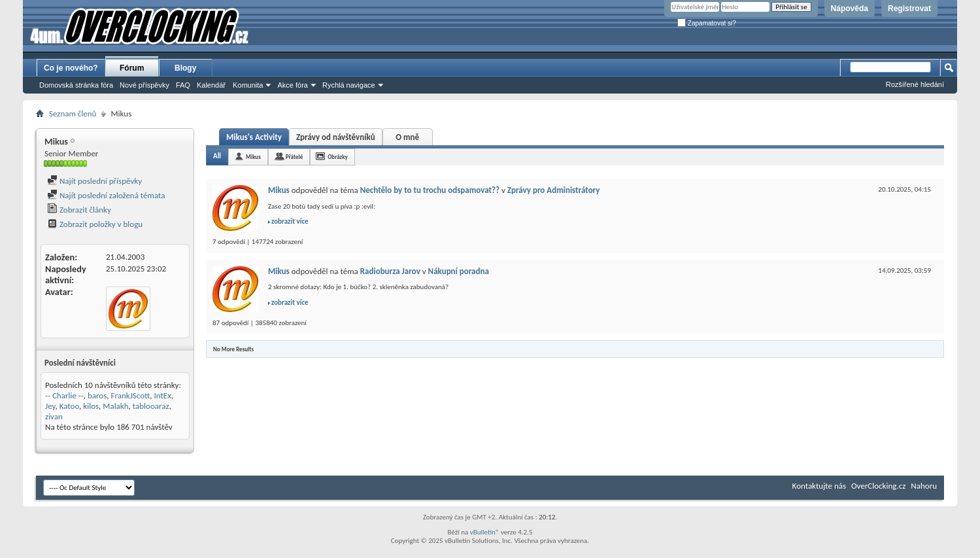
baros (97, 395)
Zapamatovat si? (707, 23)
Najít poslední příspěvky (94, 181)
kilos (91, 406)
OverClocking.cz (878, 486)
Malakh (115, 406)
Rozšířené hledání (915, 84)
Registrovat (909, 9)
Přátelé (294, 157)
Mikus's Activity (254, 137)
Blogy (185, 68)
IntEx (163, 395)
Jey (50, 406)
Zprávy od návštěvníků (336, 137)
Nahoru (924, 486)
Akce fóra (292, 85)
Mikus (253, 157)
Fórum (132, 68)
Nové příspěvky (144, 85)
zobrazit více (290, 221)
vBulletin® (485, 532)
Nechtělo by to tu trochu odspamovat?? (430, 190)
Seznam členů (73, 113)
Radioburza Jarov (390, 271)
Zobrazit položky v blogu (95, 224)
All (217, 156)
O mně (407, 137)
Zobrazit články (79, 210)
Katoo (69, 406)
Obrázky (338, 157)
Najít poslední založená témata (106, 195)
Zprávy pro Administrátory (554, 190)
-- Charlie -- (64, 395)
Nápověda (850, 9)
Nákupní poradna (459, 271)
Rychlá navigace (349, 85)
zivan (54, 416)
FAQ (183, 85)
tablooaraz (151, 406)
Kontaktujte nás (819, 486)
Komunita (248, 85)
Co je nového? (71, 68)
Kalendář (211, 85)
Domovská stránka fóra (76, 85)
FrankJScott (131, 395)
